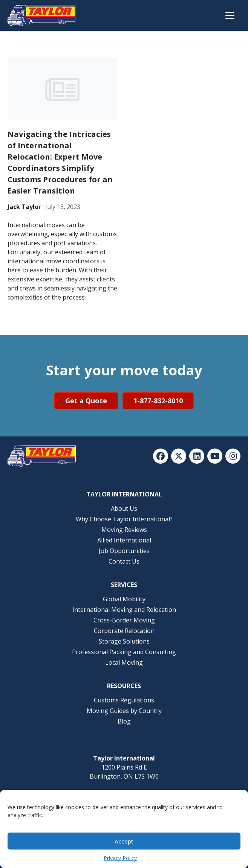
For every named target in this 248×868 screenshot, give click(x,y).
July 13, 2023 (63, 207)
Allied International (124, 540)
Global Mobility (124, 599)
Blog (124, 721)
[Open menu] (230, 15)
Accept (124, 841)
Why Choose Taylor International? (124, 519)
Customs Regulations (124, 700)
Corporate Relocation (124, 631)
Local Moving (124, 662)
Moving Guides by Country (124, 711)
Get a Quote (86, 401)
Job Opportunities (124, 551)
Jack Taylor (24, 207)
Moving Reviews (124, 530)
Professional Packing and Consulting (124, 652)
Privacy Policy (120, 858)
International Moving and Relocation (124, 610)
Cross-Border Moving (124, 620)
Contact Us (124, 561)
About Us (124, 509)
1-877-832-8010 (158, 401)
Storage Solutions (124, 641)
